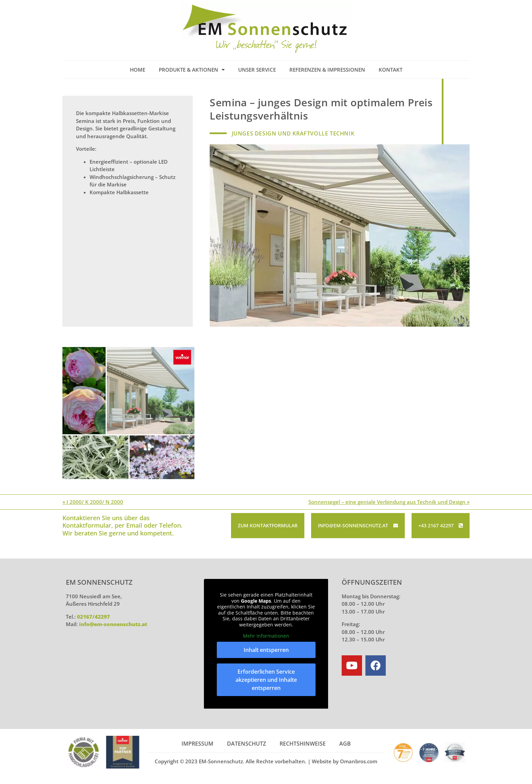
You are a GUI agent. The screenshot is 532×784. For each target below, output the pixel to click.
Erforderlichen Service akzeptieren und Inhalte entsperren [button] (266, 679)
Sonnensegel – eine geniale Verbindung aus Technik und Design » (389, 502)
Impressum (197, 743)
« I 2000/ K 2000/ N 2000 (93, 502)
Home (138, 70)
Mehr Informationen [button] (266, 635)
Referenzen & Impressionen (327, 70)
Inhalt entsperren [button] (266, 649)
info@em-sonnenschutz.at (113, 623)
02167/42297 (93, 616)
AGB (345, 743)
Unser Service (257, 70)
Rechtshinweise (303, 743)
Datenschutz (246, 743)
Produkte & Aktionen (192, 70)
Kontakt (391, 70)
